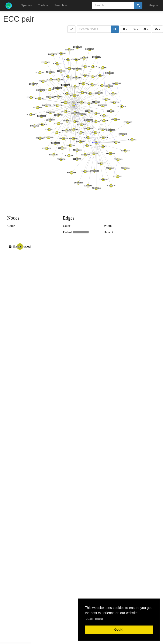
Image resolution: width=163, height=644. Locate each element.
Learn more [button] (94, 619)
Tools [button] (43, 5)
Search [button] (60, 5)
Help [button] (153, 5)
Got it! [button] (119, 630)
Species (27, 5)
